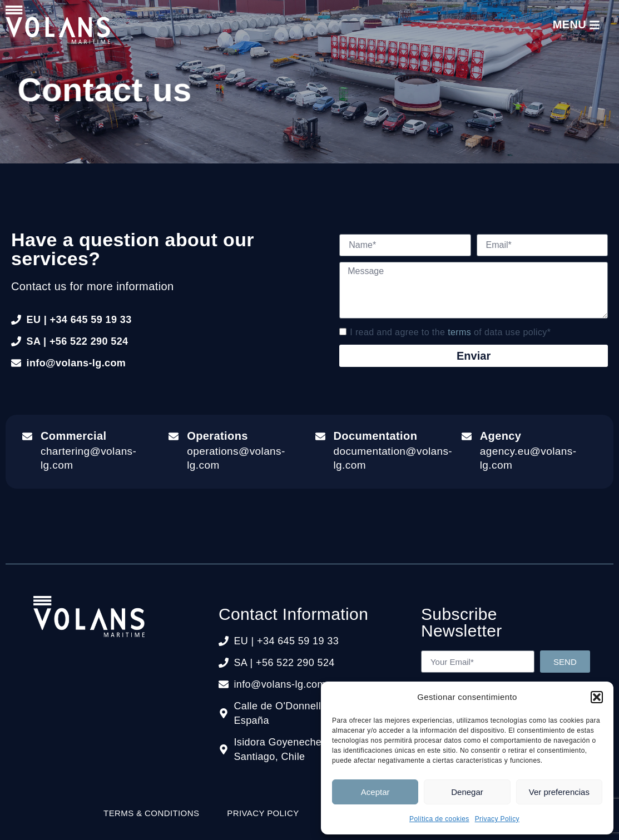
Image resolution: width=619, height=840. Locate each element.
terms (459, 332)
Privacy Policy (497, 819)
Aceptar (375, 792)
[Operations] (174, 436)
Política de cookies (439, 819)
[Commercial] (27, 436)
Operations (217, 436)
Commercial (74, 436)
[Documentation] (320, 436)
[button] (597, 697)
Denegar (467, 792)
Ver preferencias (559, 792)
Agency (501, 436)
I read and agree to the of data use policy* (450, 332)
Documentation (376, 436)
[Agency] (467, 436)
